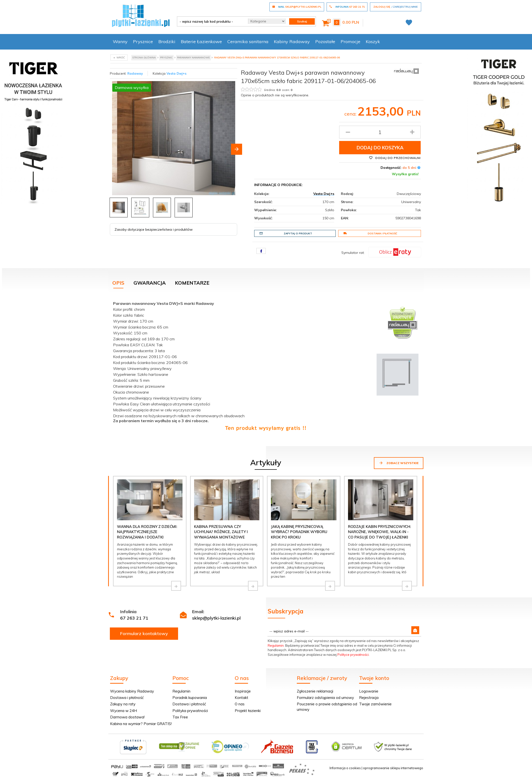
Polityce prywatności (353, 655)
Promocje (350, 42)
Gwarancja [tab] (150, 283)
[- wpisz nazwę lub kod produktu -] (211, 21)
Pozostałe (325, 42)
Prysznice (143, 42)
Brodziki (167, 42)
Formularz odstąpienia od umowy (325, 698)
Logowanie (369, 691)
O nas (240, 704)
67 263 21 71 (134, 618)
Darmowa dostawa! (127, 717)
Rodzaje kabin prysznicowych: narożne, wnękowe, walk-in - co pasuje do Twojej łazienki (379, 532)
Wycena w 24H (124, 711)
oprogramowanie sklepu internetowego (393, 768)
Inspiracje (243, 691)
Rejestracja (369, 698)
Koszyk (373, 42)
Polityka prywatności (190, 711)
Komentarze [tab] (192, 283)
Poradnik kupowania (190, 698)
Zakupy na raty (123, 704)
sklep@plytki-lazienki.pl (216, 618)
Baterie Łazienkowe (201, 42)
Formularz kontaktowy (144, 633)
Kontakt (241, 698)
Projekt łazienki (248, 711)
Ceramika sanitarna (248, 42)
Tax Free (180, 717)
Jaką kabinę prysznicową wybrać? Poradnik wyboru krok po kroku (299, 532)
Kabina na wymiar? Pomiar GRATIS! (141, 724)
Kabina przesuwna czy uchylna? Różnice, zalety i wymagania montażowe (221, 532)
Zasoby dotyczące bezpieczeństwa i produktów (154, 229)
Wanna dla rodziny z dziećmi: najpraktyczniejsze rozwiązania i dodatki (147, 532)
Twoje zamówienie (375, 704)
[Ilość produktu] (380, 132)
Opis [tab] (118, 283)
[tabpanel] (266, 365)
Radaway (135, 73)
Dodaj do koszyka (380, 148)
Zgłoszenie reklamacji (315, 691)
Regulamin (276, 645)
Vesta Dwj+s (176, 73)
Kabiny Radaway (292, 42)
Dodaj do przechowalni (395, 158)
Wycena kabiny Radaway (132, 691)
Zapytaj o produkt (286, 233)
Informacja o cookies (345, 768)
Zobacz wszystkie (399, 463)
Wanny (120, 42)
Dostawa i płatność (370, 233)
